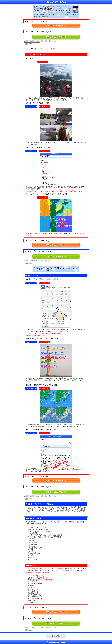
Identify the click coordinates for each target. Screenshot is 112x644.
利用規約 (28, 44)
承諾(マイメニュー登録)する (56, 26)
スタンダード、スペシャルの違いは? (43, 49)
